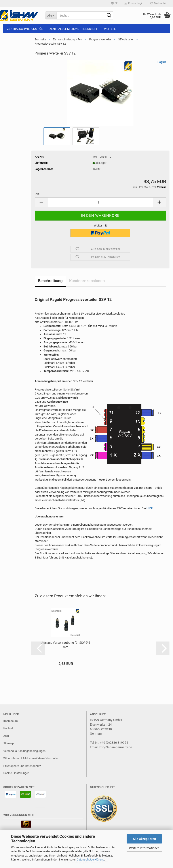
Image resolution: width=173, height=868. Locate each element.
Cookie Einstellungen (16, 773)
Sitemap (9, 743)
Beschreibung (50, 281)
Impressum (10, 721)
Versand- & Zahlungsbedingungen (24, 751)
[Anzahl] (100, 202)
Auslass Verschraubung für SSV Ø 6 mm (66, 645)
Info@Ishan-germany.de (115, 747)
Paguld (162, 62)
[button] (114, 3)
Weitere (110, 29)
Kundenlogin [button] (134, 3)
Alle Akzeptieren (144, 839)
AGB (6, 736)
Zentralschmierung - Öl (25, 29)
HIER (150, 508)
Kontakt (8, 728)
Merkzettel (158, 3)
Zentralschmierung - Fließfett (73, 29)
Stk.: (37, 194)
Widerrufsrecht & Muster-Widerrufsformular (31, 758)
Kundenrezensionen (87, 281)
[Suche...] (51, 15)
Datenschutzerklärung (90, 860)
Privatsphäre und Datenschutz (22, 766)
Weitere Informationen (144, 848)
